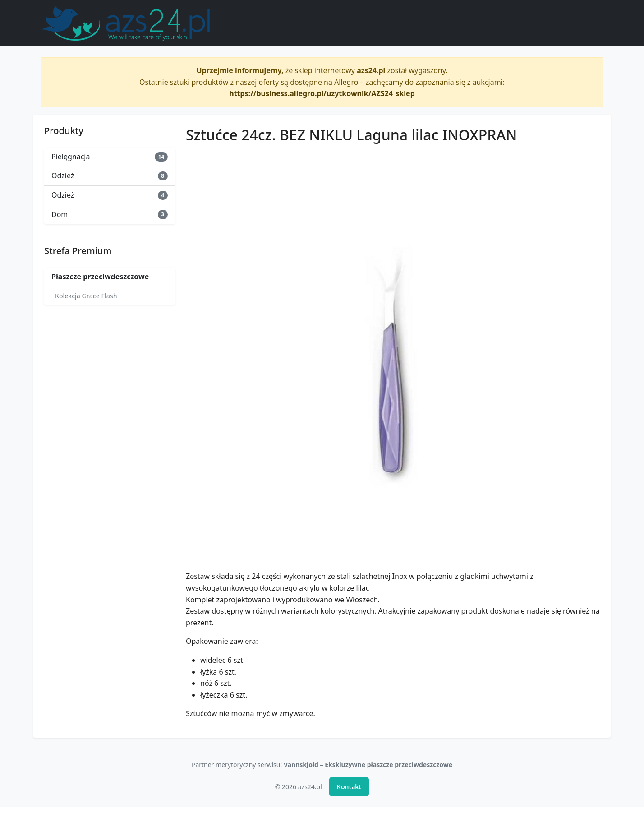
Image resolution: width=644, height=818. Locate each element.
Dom (110, 214)
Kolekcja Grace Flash (86, 296)
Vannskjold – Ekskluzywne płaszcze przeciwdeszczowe (368, 765)
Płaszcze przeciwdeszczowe (100, 277)
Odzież (110, 176)
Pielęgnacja (110, 157)
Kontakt (349, 787)
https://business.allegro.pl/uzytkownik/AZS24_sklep (322, 93)
